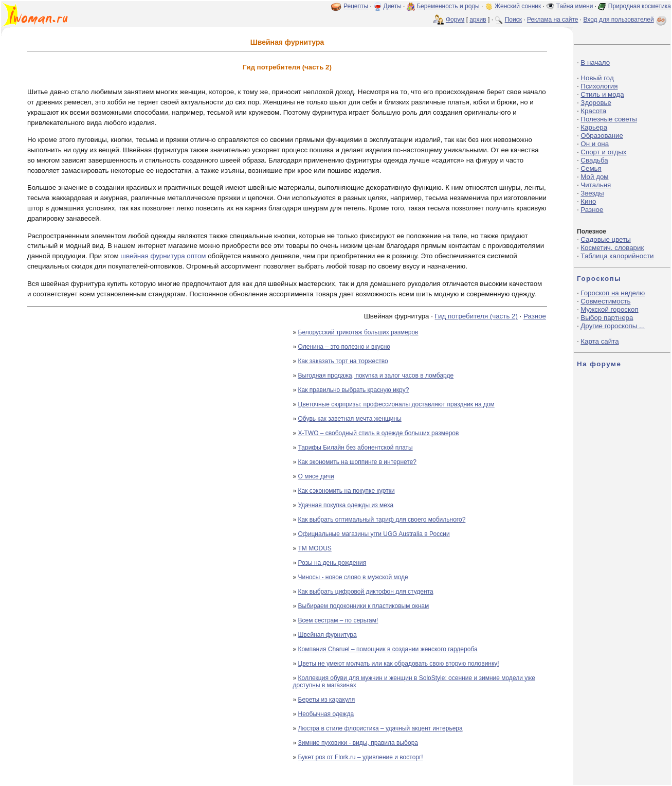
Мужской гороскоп (609, 309)
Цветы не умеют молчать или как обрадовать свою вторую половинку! (399, 664)
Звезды (592, 193)
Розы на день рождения (332, 563)
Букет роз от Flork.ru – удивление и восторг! (361, 757)
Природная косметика (640, 6)
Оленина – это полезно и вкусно (344, 347)
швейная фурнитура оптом (163, 256)
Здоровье (596, 103)
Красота (593, 111)
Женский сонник (518, 6)
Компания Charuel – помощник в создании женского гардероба (388, 649)
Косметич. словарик (612, 248)
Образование (602, 136)
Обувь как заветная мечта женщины (350, 419)
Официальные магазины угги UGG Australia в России (374, 534)
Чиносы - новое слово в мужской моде (353, 577)
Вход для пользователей (626, 20)
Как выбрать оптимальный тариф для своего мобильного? (382, 520)
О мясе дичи (316, 476)
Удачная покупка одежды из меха (346, 505)
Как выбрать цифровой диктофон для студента (366, 592)
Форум (455, 20)
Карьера (594, 127)
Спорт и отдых (603, 152)
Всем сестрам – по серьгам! (338, 620)
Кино (588, 201)
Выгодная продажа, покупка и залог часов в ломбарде (376, 376)
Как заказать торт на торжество (343, 361)
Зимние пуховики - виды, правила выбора (358, 743)
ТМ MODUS (315, 548)
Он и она (595, 144)
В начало (595, 62)
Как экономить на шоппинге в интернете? (358, 462)
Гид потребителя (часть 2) (476, 316)
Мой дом (594, 177)
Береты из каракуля (327, 700)
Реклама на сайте (553, 20)
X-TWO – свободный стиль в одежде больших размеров (379, 433)
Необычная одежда (326, 714)
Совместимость (605, 301)
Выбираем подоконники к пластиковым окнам (364, 606)
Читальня (596, 185)
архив (478, 20)
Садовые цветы (605, 239)
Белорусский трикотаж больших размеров (358, 332)
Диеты (393, 6)
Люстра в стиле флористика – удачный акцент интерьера (380, 728)
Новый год (597, 78)
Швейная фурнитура (328, 635)
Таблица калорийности (617, 256)
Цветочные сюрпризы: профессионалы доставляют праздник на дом (396, 404)
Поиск (513, 20)
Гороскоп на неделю (613, 293)
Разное (535, 316)
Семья (591, 168)
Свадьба (594, 160)
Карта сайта (600, 341)
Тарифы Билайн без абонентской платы (356, 448)
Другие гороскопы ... (613, 326)
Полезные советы (609, 119)
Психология (599, 86)
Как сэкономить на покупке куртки (347, 491)
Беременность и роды (448, 6)
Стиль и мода (602, 94)
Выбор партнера (607, 318)
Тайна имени (575, 6)
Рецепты (356, 6)
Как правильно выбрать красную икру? (354, 390)
